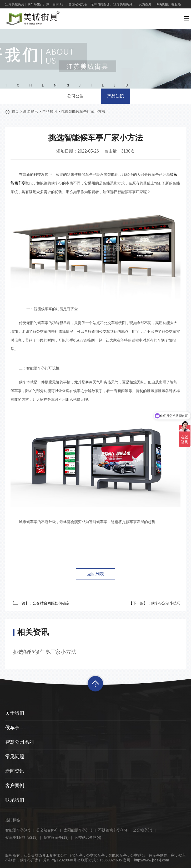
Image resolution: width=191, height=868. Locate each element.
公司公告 (76, 96)
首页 (15, 111)
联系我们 (15, 800)
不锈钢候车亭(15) (112, 830)
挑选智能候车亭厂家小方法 (45, 652)
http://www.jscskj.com (151, 860)
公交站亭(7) (142, 830)
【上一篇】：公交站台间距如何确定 (40, 603)
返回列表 (95, 574)
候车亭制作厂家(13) (21, 837)
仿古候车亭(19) (56, 837)
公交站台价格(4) (88, 837)
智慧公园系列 (19, 742)
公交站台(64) (47, 830)
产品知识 (115, 96)
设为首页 (145, 4)
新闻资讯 (31, 111)
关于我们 (15, 713)
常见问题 (15, 757)
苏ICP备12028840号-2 (62, 860)
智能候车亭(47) (18, 830)
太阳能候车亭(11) (78, 830)
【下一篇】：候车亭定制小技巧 (155, 603)
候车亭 (12, 728)
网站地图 (163, 4)
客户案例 (15, 786)
